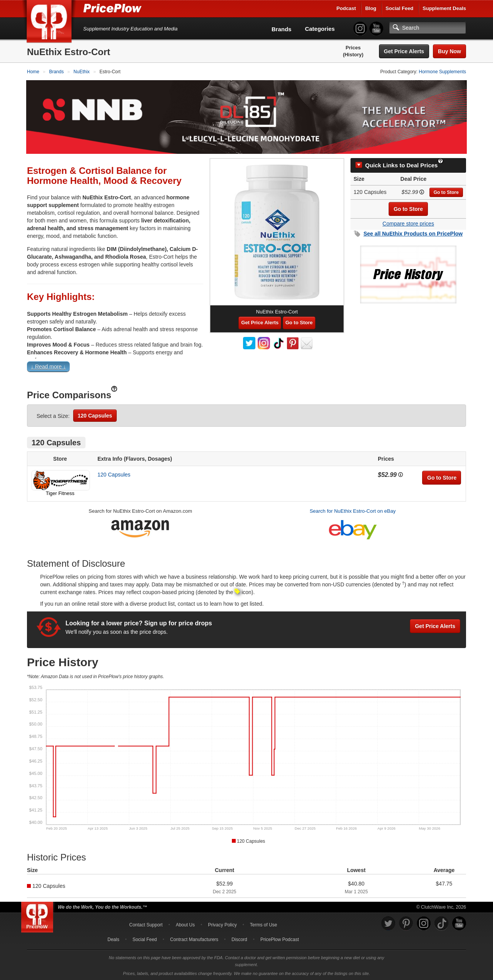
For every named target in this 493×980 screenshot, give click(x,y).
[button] (246, 368)
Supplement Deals (444, 8)
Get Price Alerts (404, 51)
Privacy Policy (222, 924)
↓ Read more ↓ (48, 366)
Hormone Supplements (442, 72)
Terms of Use (264, 924)
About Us (185, 924)
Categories (320, 29)
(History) (353, 55)
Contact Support (146, 924)
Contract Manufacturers (194, 939)
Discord (239, 939)
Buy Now (449, 51)
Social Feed (399, 8)
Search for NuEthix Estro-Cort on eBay (353, 510)
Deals (113, 939)
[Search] (428, 28)
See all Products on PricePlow (413, 233)
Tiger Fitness (60, 493)
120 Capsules (95, 415)
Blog (371, 8)
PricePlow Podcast (280, 939)
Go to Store (446, 192)
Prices (353, 48)
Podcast (346, 8)
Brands (282, 29)
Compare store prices (408, 223)
